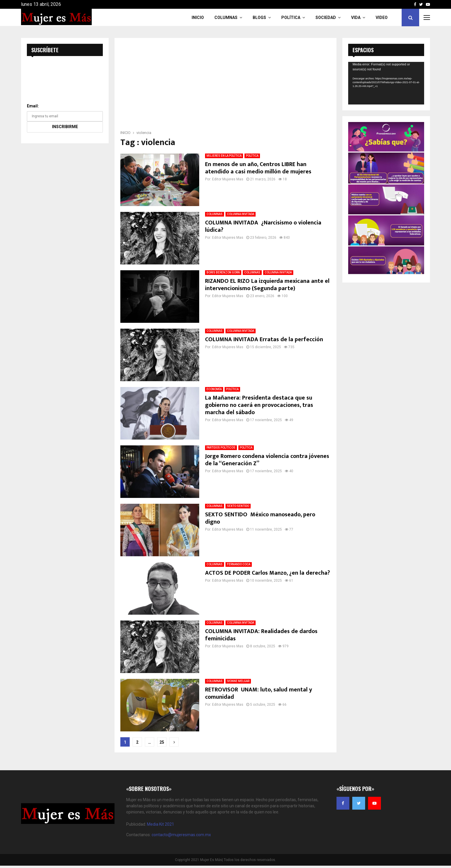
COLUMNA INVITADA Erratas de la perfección (264, 339)
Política (291, 18)
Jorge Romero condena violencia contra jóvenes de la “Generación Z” (267, 460)
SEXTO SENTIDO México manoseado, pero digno (260, 518)
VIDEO (382, 18)
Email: (33, 106)
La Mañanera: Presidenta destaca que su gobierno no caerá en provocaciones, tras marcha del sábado (259, 405)
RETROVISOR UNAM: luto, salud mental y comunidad (259, 693)
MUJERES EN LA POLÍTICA (224, 156)
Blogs (259, 18)
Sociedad (326, 18)
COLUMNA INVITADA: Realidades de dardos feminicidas (261, 635)
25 (162, 742)
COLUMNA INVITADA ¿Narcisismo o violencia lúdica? (263, 226)
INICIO (198, 18)
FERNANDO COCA (239, 564)
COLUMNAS (226, 18)
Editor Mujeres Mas (228, 179)
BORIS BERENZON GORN (223, 272)
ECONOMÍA (214, 389)
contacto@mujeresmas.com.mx (181, 835)
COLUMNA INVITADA (241, 214)
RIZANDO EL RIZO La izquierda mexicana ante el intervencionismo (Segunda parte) (267, 285)
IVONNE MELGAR (238, 681)
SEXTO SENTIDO (238, 506)
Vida (356, 18)
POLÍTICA (252, 156)
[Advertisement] (225, 86)
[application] (386, 83)
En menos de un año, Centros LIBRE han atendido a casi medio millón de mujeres (258, 168)
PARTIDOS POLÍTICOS (221, 448)
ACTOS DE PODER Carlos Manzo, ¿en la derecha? (267, 573)
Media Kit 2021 (161, 824)
